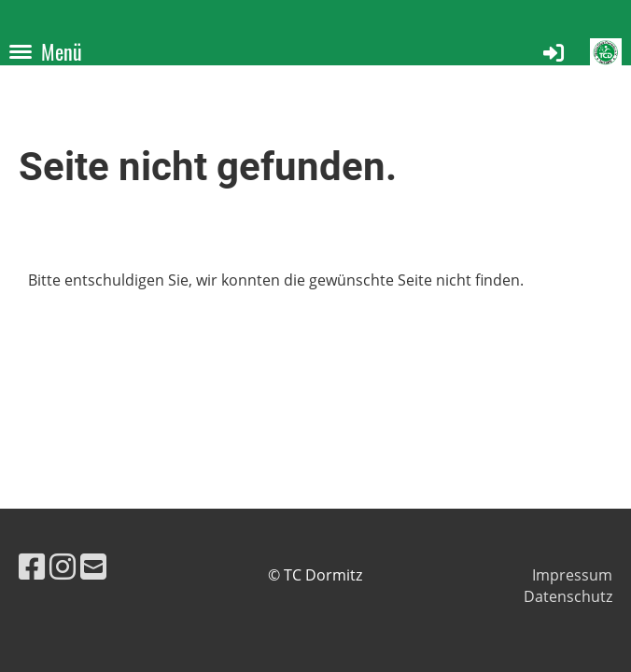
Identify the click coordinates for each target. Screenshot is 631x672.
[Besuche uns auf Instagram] (63, 566)
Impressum (572, 575)
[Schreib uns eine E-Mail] (93, 566)
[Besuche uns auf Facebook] (32, 566)
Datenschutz (568, 596)
